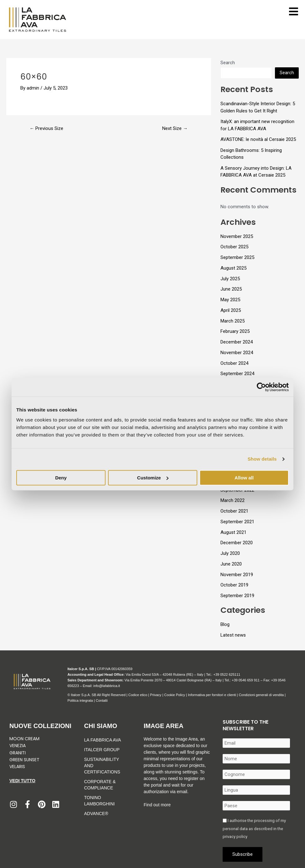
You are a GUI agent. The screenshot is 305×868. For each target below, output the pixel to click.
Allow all (244, 478)
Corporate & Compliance (100, 785)
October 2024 (234, 363)
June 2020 (231, 564)
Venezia (18, 746)
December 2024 (237, 342)
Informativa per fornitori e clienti (212, 695)
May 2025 (230, 300)
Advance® (96, 814)
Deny (61, 478)
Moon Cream (24, 739)
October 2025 (234, 247)
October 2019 (234, 585)
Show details (262, 459)
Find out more (157, 805)
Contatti (102, 700)
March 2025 (233, 321)
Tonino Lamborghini (100, 801)
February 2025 (235, 331)
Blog (225, 624)
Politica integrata (80, 700)
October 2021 (234, 511)
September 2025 (237, 257)
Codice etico (138, 695)
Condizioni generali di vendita (261, 695)
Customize (153, 478)
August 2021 (233, 532)
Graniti (18, 753)
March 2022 (233, 500)
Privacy (156, 695)
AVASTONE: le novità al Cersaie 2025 (258, 139)
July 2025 (230, 279)
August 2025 (233, 268)
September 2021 (237, 522)
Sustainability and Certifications (102, 766)
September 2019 (237, 596)
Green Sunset (24, 760)
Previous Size (46, 129)
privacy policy (235, 837)
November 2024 (237, 353)
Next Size (175, 129)
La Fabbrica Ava (103, 740)
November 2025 (237, 236)
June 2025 (231, 289)
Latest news (233, 635)
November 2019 (237, 575)
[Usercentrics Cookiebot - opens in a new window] (261, 387)
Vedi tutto (22, 781)
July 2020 (230, 553)
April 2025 (231, 310)
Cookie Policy (175, 695)
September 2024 (237, 374)
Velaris (17, 767)
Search (228, 63)
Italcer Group (102, 750)
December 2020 (237, 543)
